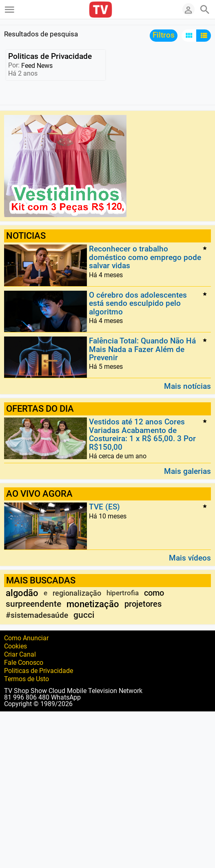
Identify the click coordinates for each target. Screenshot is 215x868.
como (154, 593)
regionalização (77, 593)
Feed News (37, 66)
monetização (93, 604)
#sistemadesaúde (37, 615)
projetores (143, 604)
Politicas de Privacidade (50, 56)
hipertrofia (123, 593)
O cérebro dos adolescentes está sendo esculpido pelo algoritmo (138, 303)
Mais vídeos (190, 557)
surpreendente (33, 604)
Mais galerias (187, 471)
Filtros (164, 35)
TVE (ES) (104, 507)
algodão (22, 593)
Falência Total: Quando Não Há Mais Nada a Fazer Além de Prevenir (142, 350)
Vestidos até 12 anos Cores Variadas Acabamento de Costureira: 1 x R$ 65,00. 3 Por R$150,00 (142, 435)
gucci (84, 615)
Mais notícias (187, 386)
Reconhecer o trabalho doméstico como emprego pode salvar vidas (145, 258)
